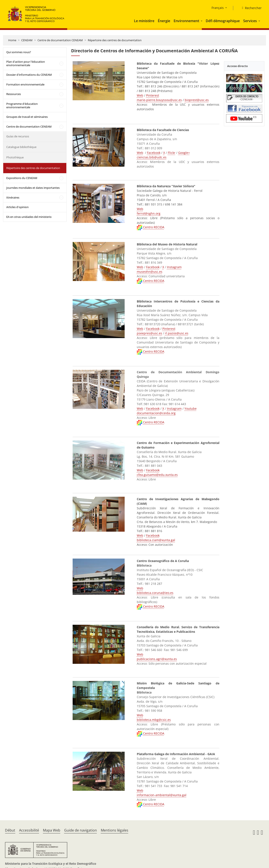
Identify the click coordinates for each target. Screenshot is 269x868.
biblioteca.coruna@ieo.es (155, 593)
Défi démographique (223, 21)
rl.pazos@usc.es (177, 333)
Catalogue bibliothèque (21, 147)
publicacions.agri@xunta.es (157, 659)
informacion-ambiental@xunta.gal (162, 795)
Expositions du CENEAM (22, 178)
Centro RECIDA (154, 227)
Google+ (184, 153)
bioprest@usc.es (197, 100)
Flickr (172, 153)
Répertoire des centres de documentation (115, 40)
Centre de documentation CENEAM (60, 40)
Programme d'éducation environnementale (22, 105)
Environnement (186, 21)
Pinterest (153, 95)
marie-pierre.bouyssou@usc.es (159, 100)
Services (250, 21)
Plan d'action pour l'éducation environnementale (26, 63)
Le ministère (144, 21)
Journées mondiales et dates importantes (33, 188)
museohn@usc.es (150, 272)
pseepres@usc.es (149, 333)
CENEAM (27, 40)
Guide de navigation (81, 830)
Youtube (191, 409)
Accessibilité (29, 830)
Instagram (174, 267)
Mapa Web (52, 830)
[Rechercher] (250, 8)
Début (10, 830)
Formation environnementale (25, 84)
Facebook (154, 153)
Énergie (164, 21)
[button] (202, 21)
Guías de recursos (18, 136)
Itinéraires (13, 197)
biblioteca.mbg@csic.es (154, 720)
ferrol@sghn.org (149, 213)
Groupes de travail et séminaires (27, 117)
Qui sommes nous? (19, 52)
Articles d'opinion (17, 207)
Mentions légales (115, 830)
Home (12, 40)
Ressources (14, 94)
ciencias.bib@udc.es (152, 157)
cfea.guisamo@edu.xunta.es (157, 475)
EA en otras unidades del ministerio (29, 217)
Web (140, 95)
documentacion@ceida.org (156, 413)
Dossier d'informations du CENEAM (29, 75)
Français (218, 8)
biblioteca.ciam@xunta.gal (156, 540)
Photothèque (15, 157)
